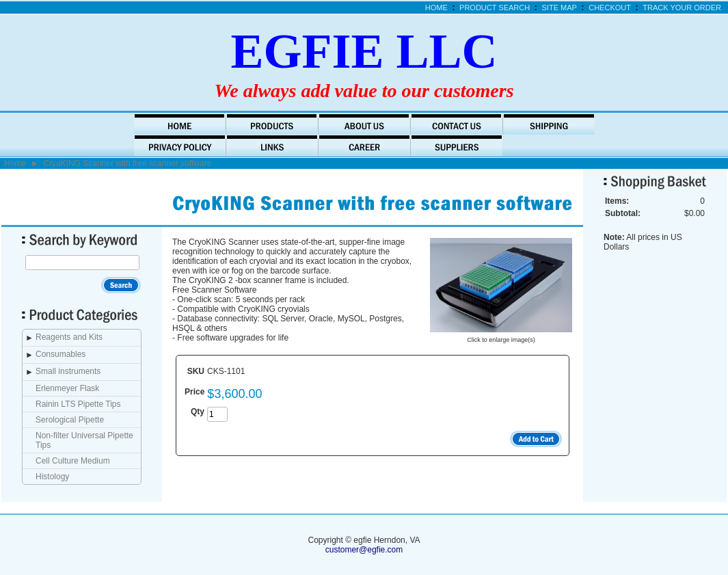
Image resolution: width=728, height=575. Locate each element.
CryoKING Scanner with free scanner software (127, 163)
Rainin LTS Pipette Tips (78, 404)
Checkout (610, 8)
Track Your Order (682, 8)
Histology (52, 477)
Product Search (495, 8)
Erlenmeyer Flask (67, 388)
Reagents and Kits (69, 337)
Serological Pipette (70, 420)
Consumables (60, 354)
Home (436, 8)
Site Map (560, 8)
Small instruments (68, 371)
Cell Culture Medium (73, 461)
